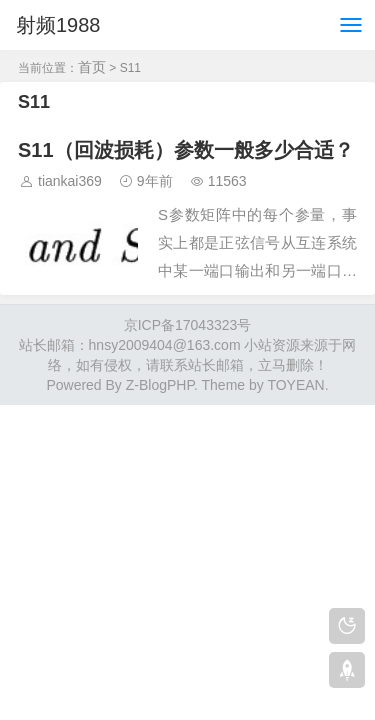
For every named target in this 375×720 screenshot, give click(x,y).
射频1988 (58, 25)
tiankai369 (70, 181)
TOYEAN (295, 385)
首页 (92, 67)
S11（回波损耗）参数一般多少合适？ (186, 150)
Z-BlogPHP (160, 385)
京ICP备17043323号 (188, 325)
